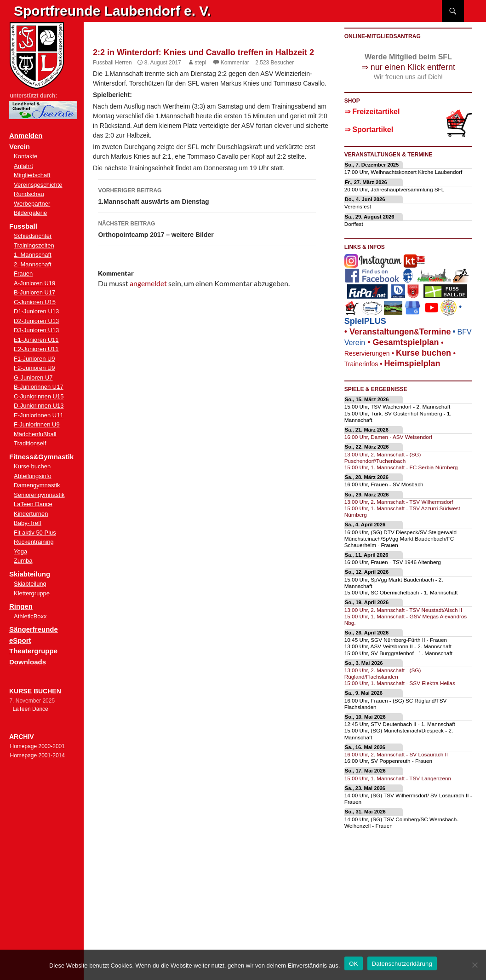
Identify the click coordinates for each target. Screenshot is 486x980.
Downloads (28, 662)
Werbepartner (32, 204)
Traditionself (30, 443)
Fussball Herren (112, 63)
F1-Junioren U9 (34, 359)
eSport (20, 640)
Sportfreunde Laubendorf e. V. (112, 11)
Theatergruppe (33, 651)
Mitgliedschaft (32, 175)
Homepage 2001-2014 (37, 755)
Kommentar (235, 63)
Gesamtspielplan (406, 342)
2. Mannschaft (33, 264)
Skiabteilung (30, 584)
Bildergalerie (30, 213)
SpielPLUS (365, 321)
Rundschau (29, 194)
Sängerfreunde (34, 629)
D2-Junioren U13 (36, 321)
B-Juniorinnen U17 (39, 387)
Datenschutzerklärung (402, 964)
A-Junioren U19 (34, 283)
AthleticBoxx (30, 616)
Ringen (21, 606)
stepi (200, 63)
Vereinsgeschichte (38, 185)
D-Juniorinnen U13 (39, 406)
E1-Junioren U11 (36, 340)
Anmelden (26, 135)
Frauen (23, 274)
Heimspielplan (412, 363)
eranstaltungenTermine (400, 332)
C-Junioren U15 (35, 302)
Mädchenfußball (35, 434)
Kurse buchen (32, 466)
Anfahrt (23, 166)
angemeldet (148, 283)
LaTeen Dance (33, 504)
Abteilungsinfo (33, 476)
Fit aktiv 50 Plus (35, 533)
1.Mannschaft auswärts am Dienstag (207, 195)
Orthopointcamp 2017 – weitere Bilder (207, 228)
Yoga (20, 551)
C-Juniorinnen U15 (39, 396)
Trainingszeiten (34, 245)
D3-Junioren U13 (36, 330)
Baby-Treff (28, 523)
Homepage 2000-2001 (37, 746)
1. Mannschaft (33, 255)
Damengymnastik (37, 485)
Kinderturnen (31, 514)
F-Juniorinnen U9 (37, 424)
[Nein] (475, 965)
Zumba (23, 561)
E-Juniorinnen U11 (39, 415)
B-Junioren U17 (34, 292)
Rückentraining (34, 542)
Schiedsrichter (33, 236)
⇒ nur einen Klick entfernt (408, 67)
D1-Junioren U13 (36, 311)
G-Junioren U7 (33, 378)
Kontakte (26, 156)
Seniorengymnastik (39, 495)
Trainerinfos (361, 364)
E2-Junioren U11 (36, 349)
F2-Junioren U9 (34, 368)
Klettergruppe (32, 593)
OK (353, 964)
